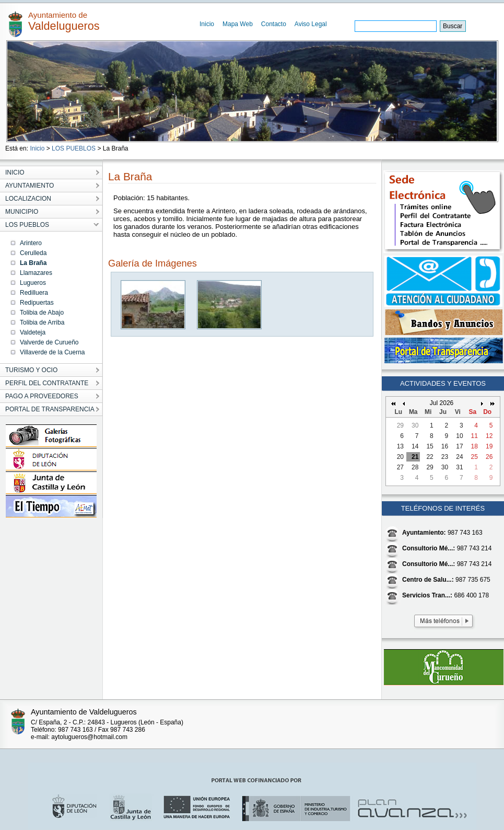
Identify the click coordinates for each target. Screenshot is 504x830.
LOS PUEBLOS (74, 148)
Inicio (207, 24)
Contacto (274, 24)
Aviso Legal (311, 24)
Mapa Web (238, 24)
